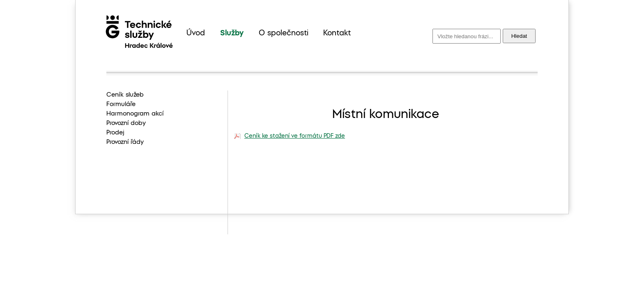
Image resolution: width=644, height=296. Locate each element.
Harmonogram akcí (135, 114)
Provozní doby (126, 123)
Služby (232, 33)
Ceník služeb (125, 95)
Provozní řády (125, 142)
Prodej (115, 133)
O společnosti (284, 33)
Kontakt (337, 33)
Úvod (196, 33)
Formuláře (121, 104)
